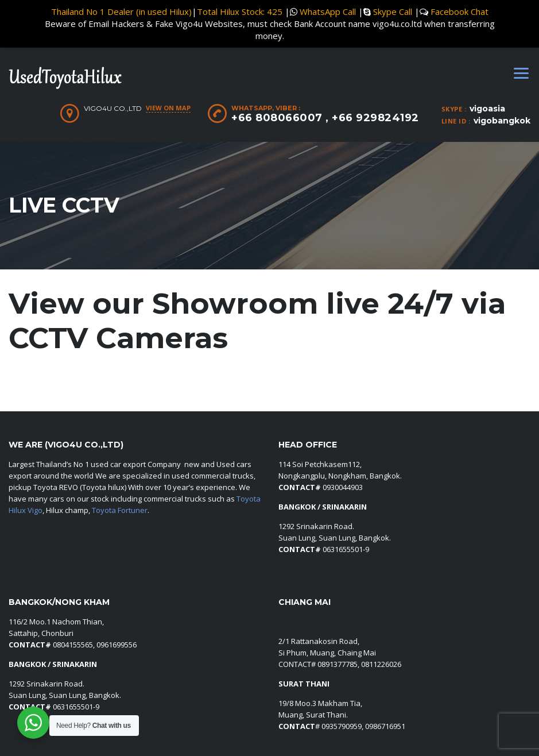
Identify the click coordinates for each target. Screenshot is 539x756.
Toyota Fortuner (120, 510)
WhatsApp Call (328, 11)
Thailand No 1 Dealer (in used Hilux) (121, 11)
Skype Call (393, 11)
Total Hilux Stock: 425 (240, 11)
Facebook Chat (459, 11)
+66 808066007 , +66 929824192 (325, 118)
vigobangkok (502, 121)
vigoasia (487, 109)
